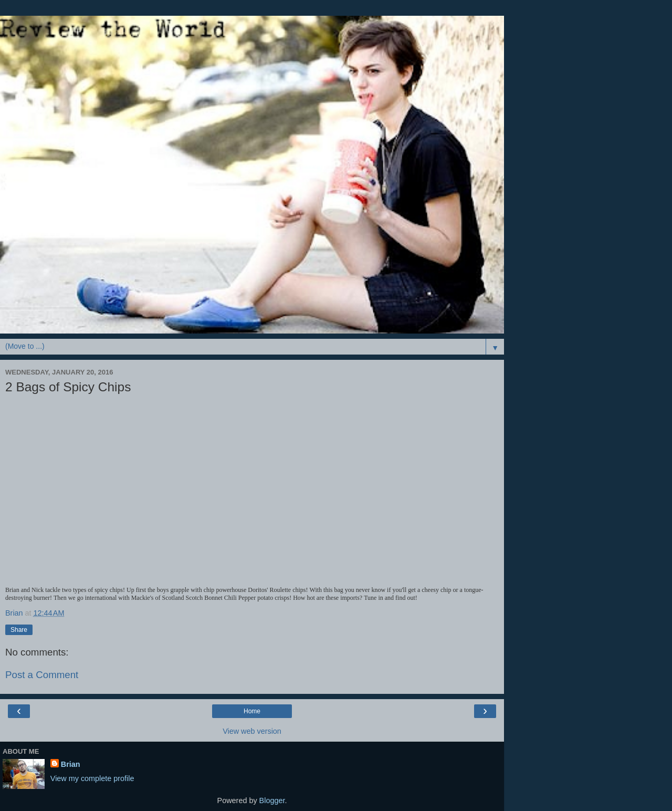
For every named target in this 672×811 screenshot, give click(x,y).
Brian (71, 764)
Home (252, 711)
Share (19, 630)
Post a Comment (42, 675)
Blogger (272, 800)
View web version (252, 731)
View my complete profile (92, 778)
